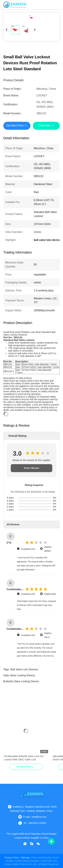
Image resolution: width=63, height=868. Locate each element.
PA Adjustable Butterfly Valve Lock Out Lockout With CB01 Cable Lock (24, 758)
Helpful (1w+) (48, 635)
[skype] (32, 844)
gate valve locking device (19, 675)
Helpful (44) (50, 594)
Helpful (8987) (48, 549)
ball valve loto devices (24, 669)
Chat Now (44, 126)
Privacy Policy (12, 858)
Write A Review (32, 468)
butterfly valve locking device (21, 681)
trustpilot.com (28, 549)
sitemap (25, 858)
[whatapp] (25, 844)
